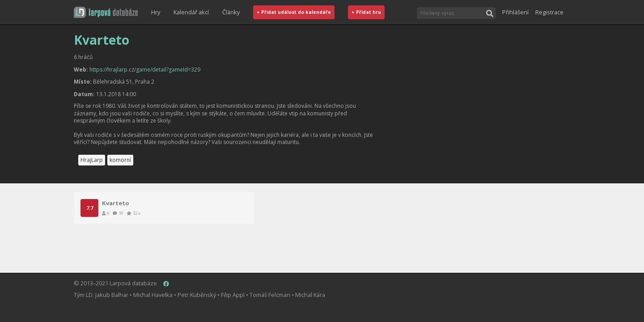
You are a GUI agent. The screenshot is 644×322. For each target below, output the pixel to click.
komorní (120, 160)
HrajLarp (92, 160)
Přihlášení (515, 12)
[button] (106, 12)
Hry (156, 12)
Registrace (549, 12)
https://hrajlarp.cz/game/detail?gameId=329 (145, 70)
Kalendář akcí (191, 12)
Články (231, 12)
